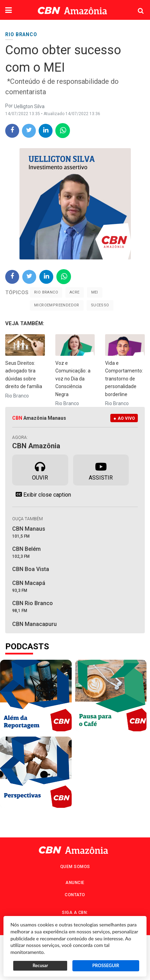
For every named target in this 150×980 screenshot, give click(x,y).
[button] (9, 11)
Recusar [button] (40, 966)
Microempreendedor (57, 305)
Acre (75, 292)
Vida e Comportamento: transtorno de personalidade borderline (124, 379)
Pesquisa (135, 5)
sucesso (100, 305)
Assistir (101, 469)
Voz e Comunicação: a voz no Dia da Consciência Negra (73, 379)
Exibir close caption (42, 495)
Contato (75, 895)
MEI (95, 292)
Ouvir (40, 469)
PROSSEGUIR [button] (106, 966)
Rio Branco (46, 292)
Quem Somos (75, 867)
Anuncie (75, 883)
